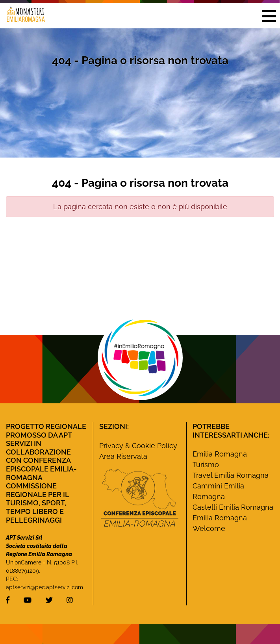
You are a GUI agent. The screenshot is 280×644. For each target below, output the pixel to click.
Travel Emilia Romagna (231, 475)
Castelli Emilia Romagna (233, 507)
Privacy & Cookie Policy (138, 446)
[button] (269, 16)
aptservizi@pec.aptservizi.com (45, 587)
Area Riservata (123, 456)
